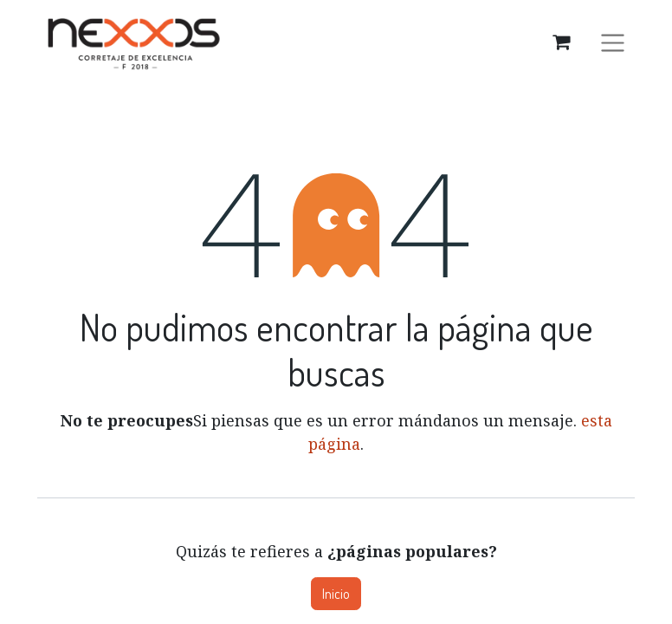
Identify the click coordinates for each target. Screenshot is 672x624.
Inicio (336, 594)
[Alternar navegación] (613, 42)
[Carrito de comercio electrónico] (561, 42)
